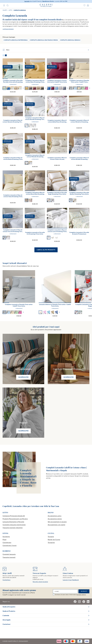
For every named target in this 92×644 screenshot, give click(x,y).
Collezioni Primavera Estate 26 (14, 516)
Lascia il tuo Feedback (71, 580)
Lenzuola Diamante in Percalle (13, 522)
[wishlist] (84, 5)
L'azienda (6, 616)
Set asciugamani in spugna (57, 522)
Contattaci (7, 580)
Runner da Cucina (54, 540)
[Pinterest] (84, 602)
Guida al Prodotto (9, 611)
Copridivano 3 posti (10, 546)
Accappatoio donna (55, 519)
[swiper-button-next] (23, 88)
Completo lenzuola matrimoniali (14, 525)
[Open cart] (88, 5)
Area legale (7, 620)
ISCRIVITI (84, 591)
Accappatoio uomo (55, 516)
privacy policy (82, 595)
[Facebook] (75, 602)
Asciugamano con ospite (57, 525)
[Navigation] (4, 5)
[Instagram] (79, 602)
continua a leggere (8, 29)
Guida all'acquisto (9, 607)
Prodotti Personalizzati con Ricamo (15, 519)
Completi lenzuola (9, 554)
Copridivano (7, 543)
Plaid (4, 540)
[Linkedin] (88, 602)
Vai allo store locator (40, 582)
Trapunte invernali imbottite (13, 528)
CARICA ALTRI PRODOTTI (46, 250)
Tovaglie (51, 537)
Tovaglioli (51, 543)
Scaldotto (6, 537)
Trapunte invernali (9, 557)
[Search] (8, 5)
